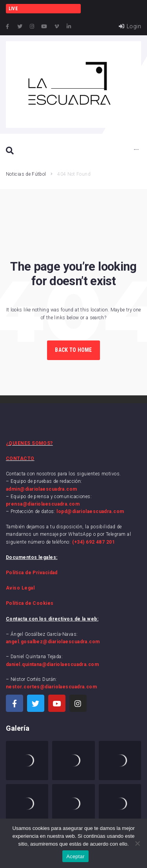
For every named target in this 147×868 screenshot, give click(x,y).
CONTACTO (20, 459)
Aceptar (75, 856)
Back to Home (73, 350)
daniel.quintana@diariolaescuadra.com (52, 664)
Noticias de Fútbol (26, 174)
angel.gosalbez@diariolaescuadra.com (53, 642)
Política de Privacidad (32, 573)
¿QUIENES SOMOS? (29, 443)
